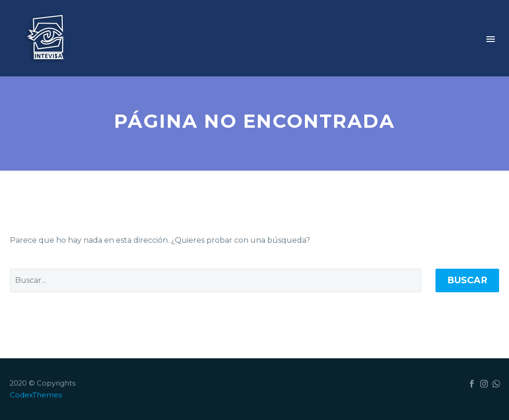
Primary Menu (491, 39)
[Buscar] (216, 280)
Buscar (467, 280)
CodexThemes (36, 395)
